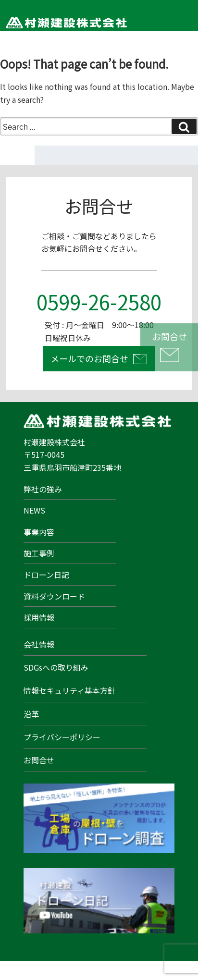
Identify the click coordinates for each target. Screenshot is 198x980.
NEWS (34, 510)
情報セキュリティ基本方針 (69, 690)
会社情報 (39, 644)
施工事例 (39, 553)
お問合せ (39, 760)
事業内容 (39, 532)
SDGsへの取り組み (56, 667)
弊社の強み (43, 489)
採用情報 (39, 617)
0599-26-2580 (99, 301)
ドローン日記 (46, 575)
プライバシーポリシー (62, 737)
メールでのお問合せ (89, 358)
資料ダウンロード (54, 596)
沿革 (31, 714)
